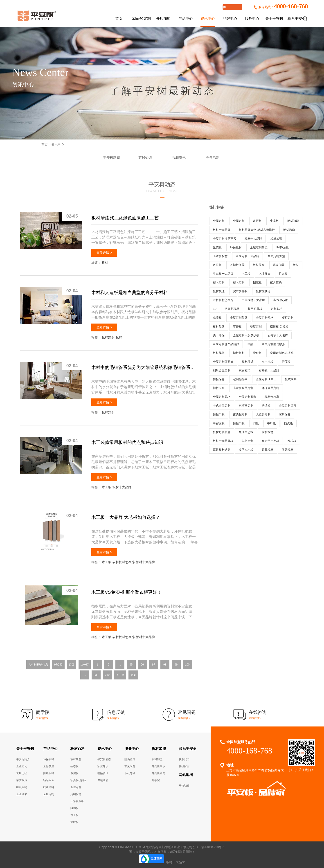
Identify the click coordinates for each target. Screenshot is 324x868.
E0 (215, 309)
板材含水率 (272, 397)
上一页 (85, 665)
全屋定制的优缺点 (273, 344)
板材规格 (219, 353)
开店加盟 (163, 19)
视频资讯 (179, 158)
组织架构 (22, 787)
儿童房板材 (220, 256)
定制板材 (76, 794)
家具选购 (276, 282)
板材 (105, 263)
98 (165, 665)
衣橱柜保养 (237, 265)
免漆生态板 (246, 432)
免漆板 (217, 318)
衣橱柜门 (245, 370)
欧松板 (292, 441)
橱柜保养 (219, 379)
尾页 (133, 675)
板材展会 (259, 265)
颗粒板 (74, 822)
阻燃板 (283, 274)
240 (107, 675)
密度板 (286, 362)
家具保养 (285, 414)
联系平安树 (297, 19)
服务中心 (252, 19)
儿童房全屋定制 (243, 388)
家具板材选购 (222, 450)
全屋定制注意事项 (225, 239)
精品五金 (49, 780)
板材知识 (108, 337)
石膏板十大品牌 (269, 370)
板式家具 (291, 379)
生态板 (274, 221)
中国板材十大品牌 (253, 300)
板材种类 (247, 362)
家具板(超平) (78, 780)
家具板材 (268, 450)
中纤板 (271, 423)
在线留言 (184, 766)
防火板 (289, 423)
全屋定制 (219, 221)
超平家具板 (255, 309)
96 (142, 665)
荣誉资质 (22, 780)
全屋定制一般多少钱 (246, 335)
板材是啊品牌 (222, 432)
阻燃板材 (49, 773)
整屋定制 (256, 327)
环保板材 (236, 247)
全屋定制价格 (265, 318)
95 (131, 665)
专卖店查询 (158, 773)
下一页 (120, 675)
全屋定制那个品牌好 (226, 344)
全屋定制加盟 (259, 247)
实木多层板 (240, 291)
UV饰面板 (282, 247)
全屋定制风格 (222, 397)
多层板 (257, 221)
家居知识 (145, 158)
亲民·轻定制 (141, 19)
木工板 (106, 487)
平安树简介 (23, 759)
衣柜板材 (268, 432)
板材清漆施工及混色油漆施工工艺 (125, 218)
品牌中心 (230, 19)
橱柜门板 (219, 414)
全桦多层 (49, 766)
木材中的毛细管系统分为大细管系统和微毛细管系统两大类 (145, 367)
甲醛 (250, 344)
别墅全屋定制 (222, 370)
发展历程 (22, 773)
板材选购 (289, 230)
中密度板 (219, 423)
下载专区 (130, 773)
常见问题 (130, 766)
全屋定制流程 (288, 406)
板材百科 (78, 749)
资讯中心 (208, 19)
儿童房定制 (263, 414)
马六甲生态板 (270, 441)
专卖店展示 (158, 766)
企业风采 (22, 794)
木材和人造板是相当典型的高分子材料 (130, 292)
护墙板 (266, 406)
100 (187, 665)
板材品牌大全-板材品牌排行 (257, 230)
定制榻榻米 (240, 379)
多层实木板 (246, 450)
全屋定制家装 (247, 397)
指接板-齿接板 (279, 327)
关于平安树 (274, 19)
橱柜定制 (288, 318)
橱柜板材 (239, 353)
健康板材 (288, 450)
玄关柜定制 (240, 414)
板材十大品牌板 (223, 441)
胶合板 (257, 353)
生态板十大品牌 (223, 274)
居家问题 (279, 265)
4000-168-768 (291, 7)
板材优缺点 (263, 291)
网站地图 (186, 775)
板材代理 (219, 291)
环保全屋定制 (270, 388)
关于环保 (219, 335)
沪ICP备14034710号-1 (209, 847)
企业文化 (22, 766)
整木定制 (219, 282)
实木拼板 (268, 362)
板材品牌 (219, 327)
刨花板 (257, 282)
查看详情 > (104, 253)
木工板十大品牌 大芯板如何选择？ (126, 517)
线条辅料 (49, 787)
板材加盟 (276, 239)
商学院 (156, 780)
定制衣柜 (277, 309)
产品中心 (186, 19)
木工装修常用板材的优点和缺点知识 (127, 442)
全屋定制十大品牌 (247, 256)
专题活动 (213, 158)
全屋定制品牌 (239, 318)
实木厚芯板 (281, 300)
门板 (256, 423)
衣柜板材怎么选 (124, 562)
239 (96, 675)
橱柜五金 (219, 388)
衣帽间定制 (246, 406)
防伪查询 (130, 759)
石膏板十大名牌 (278, 335)
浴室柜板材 (232, 309)
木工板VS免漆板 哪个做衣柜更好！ (126, 592)
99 (176, 665)
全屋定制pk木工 (266, 379)
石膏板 (237, 327)
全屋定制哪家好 (223, 362)
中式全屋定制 (222, 406)
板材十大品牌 (122, 487)
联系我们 (184, 759)
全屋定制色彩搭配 (282, 353)
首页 (119, 19)
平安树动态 (111, 158)
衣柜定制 (247, 441)
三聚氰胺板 (77, 801)
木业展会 (265, 274)
